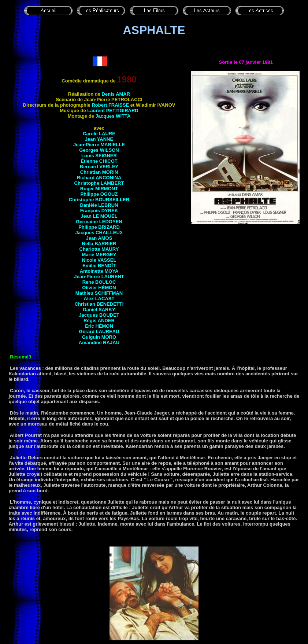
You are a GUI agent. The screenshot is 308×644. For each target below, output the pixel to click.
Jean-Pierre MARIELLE (99, 145)
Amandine (99, 343)
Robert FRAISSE (110, 105)
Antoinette (99, 271)
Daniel (99, 310)
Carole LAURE (99, 134)
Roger (99, 189)
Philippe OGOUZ (99, 194)
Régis (99, 321)
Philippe (99, 227)
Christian (91, 172)
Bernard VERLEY (99, 167)
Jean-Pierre (99, 277)
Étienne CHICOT (99, 161)
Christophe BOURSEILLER (99, 200)
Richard (99, 178)
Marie (99, 255)
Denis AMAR (116, 94)
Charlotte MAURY (99, 249)
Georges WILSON (99, 150)
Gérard (99, 332)
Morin (110, 172)
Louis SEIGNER (99, 156)
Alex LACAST (99, 299)
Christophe (99, 183)
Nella (99, 244)
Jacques (113, 116)
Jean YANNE (99, 139)
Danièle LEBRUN (99, 205)
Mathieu (99, 293)
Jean (99, 216)
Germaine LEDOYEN (99, 222)
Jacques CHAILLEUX (99, 233)
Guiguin (99, 337)
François (99, 211)
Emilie (99, 266)
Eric (99, 326)
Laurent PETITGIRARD (113, 111)
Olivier (99, 288)
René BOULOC (99, 282)
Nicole (99, 260)
